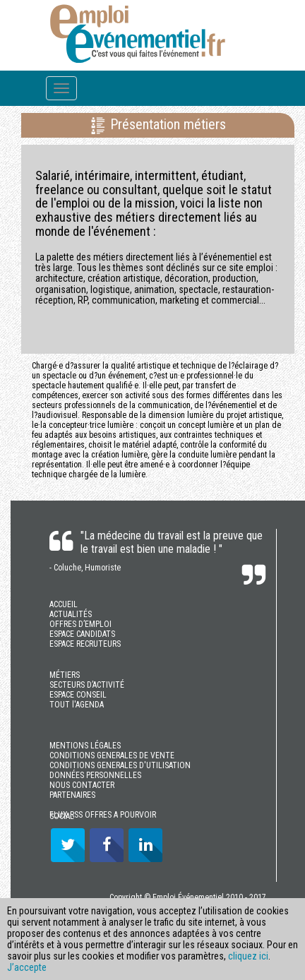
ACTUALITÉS (71, 614)
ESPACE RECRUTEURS (85, 644)
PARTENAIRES (72, 795)
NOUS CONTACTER (82, 785)
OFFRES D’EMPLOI (80, 624)
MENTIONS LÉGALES (85, 746)
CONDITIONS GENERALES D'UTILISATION (120, 765)
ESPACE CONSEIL (78, 695)
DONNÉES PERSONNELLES (95, 775)
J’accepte (27, 967)
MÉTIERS (65, 675)
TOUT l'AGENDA (77, 705)
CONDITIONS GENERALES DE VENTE (112, 755)
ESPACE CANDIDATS (82, 634)
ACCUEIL (64, 604)
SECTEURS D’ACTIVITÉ (87, 685)
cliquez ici (248, 956)
